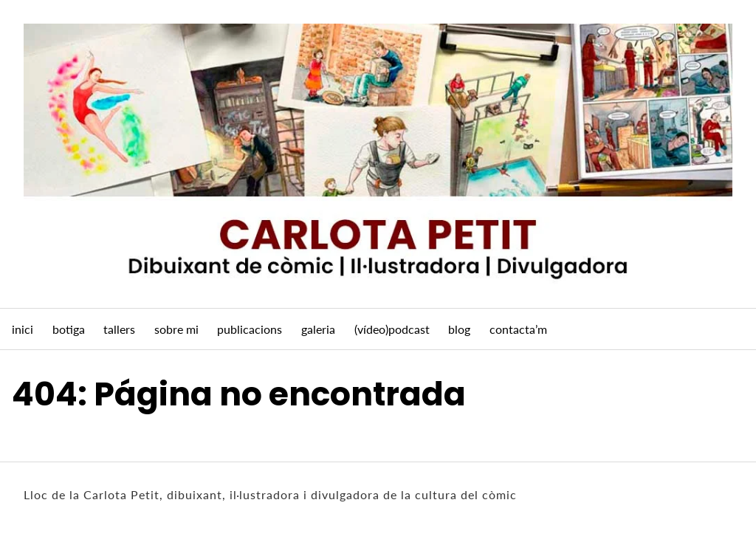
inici (23, 329)
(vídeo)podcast (392, 329)
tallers (119, 329)
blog (459, 329)
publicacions (250, 329)
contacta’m (518, 329)
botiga (69, 329)
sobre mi (176, 329)
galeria (318, 329)
